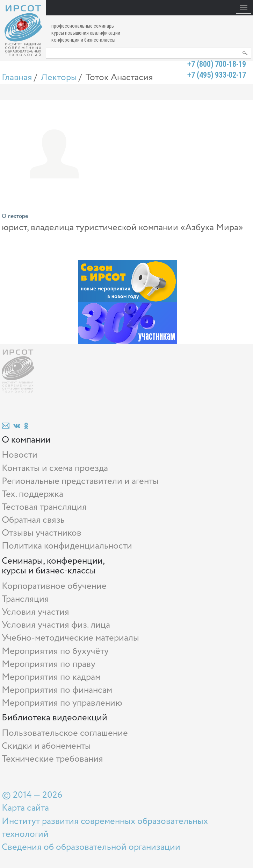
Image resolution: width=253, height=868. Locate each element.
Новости (20, 455)
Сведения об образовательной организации (91, 847)
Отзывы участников (42, 533)
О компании (26, 440)
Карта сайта (25, 808)
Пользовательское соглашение (65, 733)
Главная (17, 77)
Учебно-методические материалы (70, 638)
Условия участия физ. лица (56, 625)
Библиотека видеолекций (55, 718)
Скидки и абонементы (46, 746)
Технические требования (52, 759)
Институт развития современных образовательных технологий (105, 828)
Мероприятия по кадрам (51, 677)
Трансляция (25, 599)
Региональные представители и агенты (80, 481)
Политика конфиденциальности (67, 546)
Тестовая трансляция (44, 507)
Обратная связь (33, 520)
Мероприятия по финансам (57, 690)
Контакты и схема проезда (55, 468)
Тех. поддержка (32, 494)
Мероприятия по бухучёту (55, 651)
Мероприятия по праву (49, 664)
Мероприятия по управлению (62, 703)
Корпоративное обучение (54, 586)
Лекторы (59, 77)
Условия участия (35, 612)
